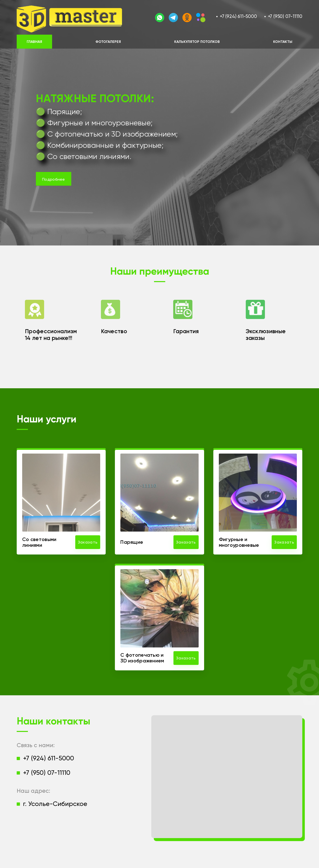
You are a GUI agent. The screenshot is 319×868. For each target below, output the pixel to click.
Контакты (283, 42)
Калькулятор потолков (197, 42)
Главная (34, 42)
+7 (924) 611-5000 (238, 16)
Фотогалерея (108, 42)
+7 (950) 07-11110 (285, 16)
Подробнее (54, 179)
